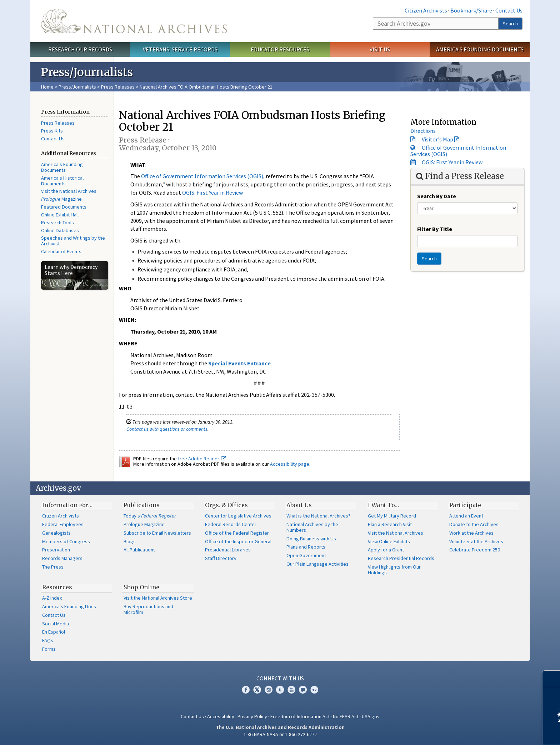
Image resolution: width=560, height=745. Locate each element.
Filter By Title (435, 229)
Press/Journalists (77, 87)
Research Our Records (80, 49)
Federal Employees (63, 524)
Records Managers (62, 558)
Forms (49, 649)
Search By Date (437, 196)
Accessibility (221, 716)
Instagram (269, 690)
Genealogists (56, 533)
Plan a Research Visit (390, 524)
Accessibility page (290, 464)
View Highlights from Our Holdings (394, 570)
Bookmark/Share (471, 10)
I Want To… (383, 505)
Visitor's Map (437, 139)
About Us (299, 505)
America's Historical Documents (62, 181)
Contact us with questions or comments (167, 429)
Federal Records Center (231, 524)
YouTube (291, 690)
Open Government (306, 555)
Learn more (496, 732)
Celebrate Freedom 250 (475, 550)
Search (510, 24)
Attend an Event (466, 516)
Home (47, 87)
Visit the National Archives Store (158, 598)
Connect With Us (280, 678)
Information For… (67, 505)
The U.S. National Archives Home (134, 21)
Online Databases (60, 230)
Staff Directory (221, 558)
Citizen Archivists (426, 10)
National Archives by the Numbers (312, 527)
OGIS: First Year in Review (212, 192)
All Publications (140, 550)
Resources (57, 587)
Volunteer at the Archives (476, 541)
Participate (465, 505)
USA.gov (371, 716)
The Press (53, 567)
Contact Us (509, 10)
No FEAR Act (346, 716)
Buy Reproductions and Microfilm (148, 609)
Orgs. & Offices (226, 505)
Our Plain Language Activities (317, 564)
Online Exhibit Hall (60, 215)
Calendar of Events (61, 251)
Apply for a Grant (386, 550)
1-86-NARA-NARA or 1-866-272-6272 (280, 734)
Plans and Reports (306, 547)
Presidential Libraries (228, 550)
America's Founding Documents (480, 49)
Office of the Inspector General (238, 541)
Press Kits (52, 131)
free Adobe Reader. (202, 459)
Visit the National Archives (69, 191)
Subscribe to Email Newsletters (157, 533)
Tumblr (280, 690)
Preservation (56, 550)
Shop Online (141, 587)
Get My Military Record (392, 516)
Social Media (56, 624)
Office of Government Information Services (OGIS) (202, 176)
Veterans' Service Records (180, 49)
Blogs (130, 541)
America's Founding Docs (69, 606)
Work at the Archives (471, 533)
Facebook (246, 690)
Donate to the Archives (474, 524)
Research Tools (57, 222)
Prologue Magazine (144, 524)
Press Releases (118, 87)
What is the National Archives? (318, 516)
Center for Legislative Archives (238, 516)
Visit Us (380, 49)
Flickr (314, 690)
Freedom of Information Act (300, 716)
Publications (142, 505)
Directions (423, 131)
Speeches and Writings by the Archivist (73, 241)
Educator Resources (280, 49)
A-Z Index (52, 598)
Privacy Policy (252, 716)
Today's (150, 516)
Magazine (61, 199)
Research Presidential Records (401, 558)
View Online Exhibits (389, 541)
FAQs (48, 640)
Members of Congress (66, 541)
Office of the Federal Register (237, 533)
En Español (54, 632)
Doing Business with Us (311, 539)
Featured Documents (64, 207)
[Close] (552, 679)
